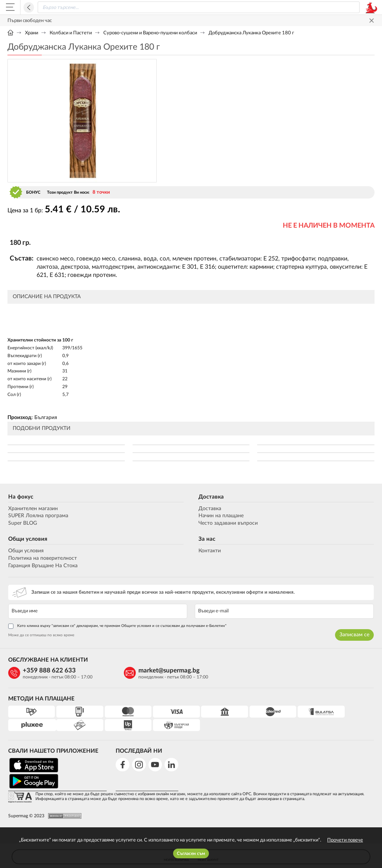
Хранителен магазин (32, 509)
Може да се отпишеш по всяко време (40, 636)
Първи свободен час (30, 21)
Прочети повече (345, 840)
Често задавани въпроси (228, 524)
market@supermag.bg (153, 671)
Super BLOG (22, 524)
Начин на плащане (221, 516)
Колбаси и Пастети (71, 33)
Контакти (210, 552)
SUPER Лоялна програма (37, 516)
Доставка (211, 497)
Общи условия (27, 540)
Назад (29, 7)
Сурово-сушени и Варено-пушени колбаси (150, 33)
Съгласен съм (191, 853)
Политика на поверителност (42, 559)
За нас (207, 540)
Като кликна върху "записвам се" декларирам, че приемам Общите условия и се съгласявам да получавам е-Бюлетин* (117, 627)
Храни (32, 33)
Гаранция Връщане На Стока (42, 566)
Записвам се (355, 635)
